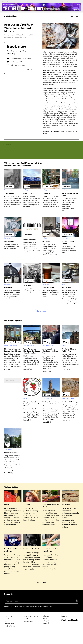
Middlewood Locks (30, 253)
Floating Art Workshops (70, 415)
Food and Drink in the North (51, 519)
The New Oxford (48, 301)
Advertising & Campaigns (32, 629)
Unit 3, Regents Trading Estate (70, 207)
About (7, 632)
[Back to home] (11, 16)
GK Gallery (46, 254)
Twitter (45, 631)
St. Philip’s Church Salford (68, 255)
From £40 (29, 70)
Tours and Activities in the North (50, 563)
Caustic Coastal (29, 206)
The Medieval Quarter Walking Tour (69, 363)
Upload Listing (28, 634)
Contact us (8, 629)
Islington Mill (47, 206)
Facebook (46, 636)
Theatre (27, 518)
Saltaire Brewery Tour (12, 466)
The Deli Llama (29, 299)
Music (7, 518)
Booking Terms (10, 639)
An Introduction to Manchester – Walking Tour (50, 364)
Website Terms (9, 637)
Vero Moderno (9, 254)
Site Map (27, 632)
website (55, 131)
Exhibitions (66, 518)
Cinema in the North (31, 562)
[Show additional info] (21, 65)
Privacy (7, 634)
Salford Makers (16, 59)
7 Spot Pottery (9, 206)
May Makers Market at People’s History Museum (13, 363)
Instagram (46, 634)
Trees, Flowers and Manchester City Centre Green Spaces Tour (32, 364)
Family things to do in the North (13, 563)
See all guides (41, 595)
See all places (42, 324)
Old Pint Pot (8, 301)
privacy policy (47, 619)
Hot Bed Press (66, 301)
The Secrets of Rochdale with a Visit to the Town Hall (51, 417)
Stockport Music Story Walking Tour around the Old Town (32, 417)
